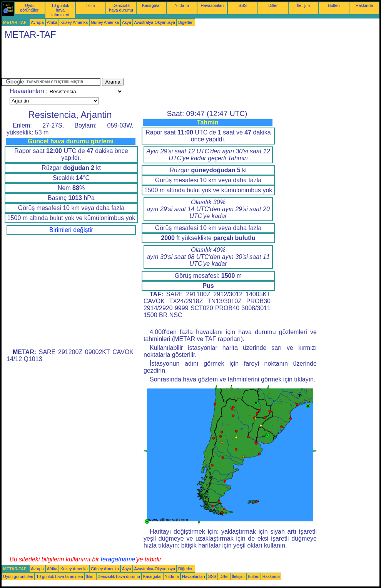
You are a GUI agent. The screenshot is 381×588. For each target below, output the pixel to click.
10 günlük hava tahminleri (60, 10)
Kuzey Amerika (74, 22)
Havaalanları (212, 5)
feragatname (118, 559)
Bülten (334, 5)
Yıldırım (182, 5)
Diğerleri (186, 22)
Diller (273, 5)
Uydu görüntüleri (30, 8)
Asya (127, 22)
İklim (91, 5)
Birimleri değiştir (71, 230)
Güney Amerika (105, 22)
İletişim (303, 5)
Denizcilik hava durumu (121, 8)
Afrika (52, 22)
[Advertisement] (142, 60)
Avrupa (37, 22)
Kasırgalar (151, 5)
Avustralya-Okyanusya (155, 22)
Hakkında (364, 5)
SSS (243, 5)
